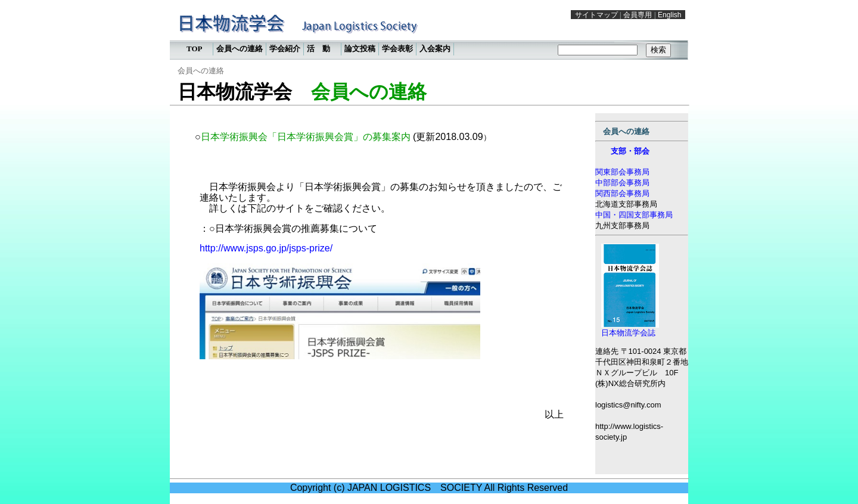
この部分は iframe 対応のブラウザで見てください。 (429, 33)
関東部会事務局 (622, 172)
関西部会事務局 (622, 193)
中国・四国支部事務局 (634, 215)
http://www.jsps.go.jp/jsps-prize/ (266, 248)
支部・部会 (630, 151)
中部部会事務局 (622, 183)
